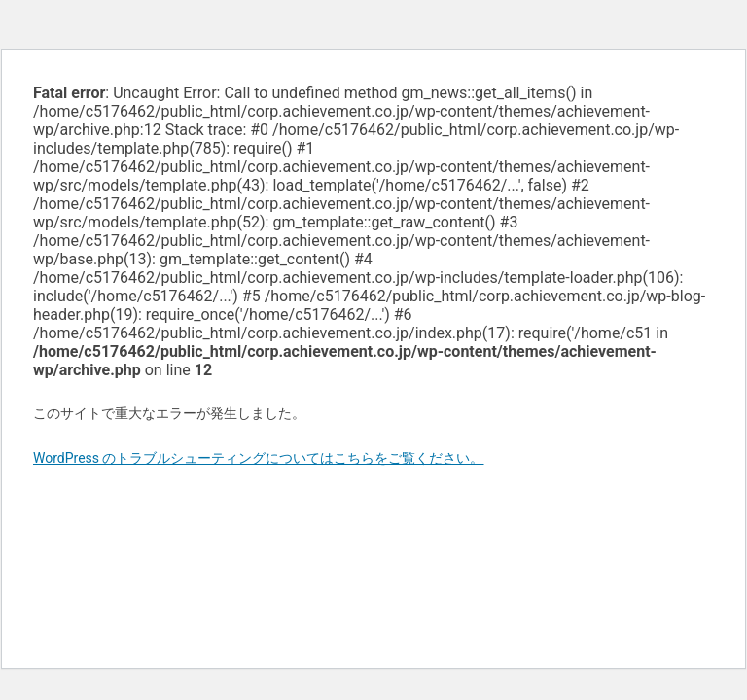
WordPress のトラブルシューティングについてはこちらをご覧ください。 (259, 458)
